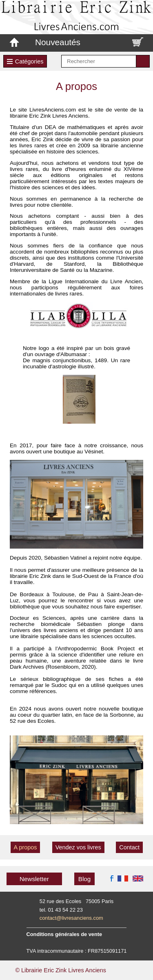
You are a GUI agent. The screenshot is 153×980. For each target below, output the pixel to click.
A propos (25, 847)
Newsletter (34, 879)
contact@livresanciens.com (71, 918)
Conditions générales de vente (64, 934)
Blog (84, 879)
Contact (129, 847)
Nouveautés (58, 42)
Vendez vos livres (78, 847)
